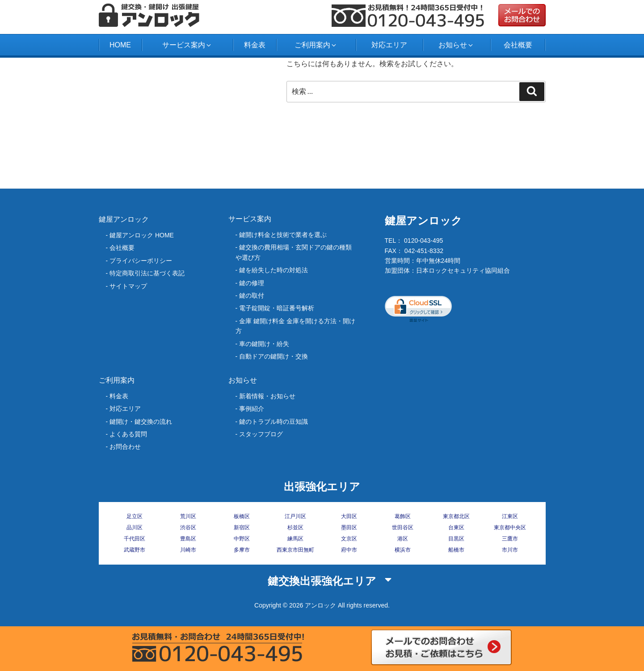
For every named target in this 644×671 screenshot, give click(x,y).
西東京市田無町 (295, 550)
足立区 (135, 516)
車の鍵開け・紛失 (264, 344)
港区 (403, 539)
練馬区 (295, 539)
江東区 (510, 516)
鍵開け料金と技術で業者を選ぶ (283, 235)
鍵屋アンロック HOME (142, 235)
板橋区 (242, 516)
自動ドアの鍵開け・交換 (274, 356)
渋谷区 (188, 528)
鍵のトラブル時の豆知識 (274, 422)
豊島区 (188, 539)
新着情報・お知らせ (267, 396)
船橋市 (456, 550)
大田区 (349, 516)
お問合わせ (125, 447)
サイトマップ (128, 286)
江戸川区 (295, 516)
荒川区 (188, 516)
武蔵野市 (135, 550)
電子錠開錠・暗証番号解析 (277, 308)
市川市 (510, 550)
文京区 (349, 539)
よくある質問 (128, 434)
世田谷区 (403, 528)
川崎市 (188, 550)
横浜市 (403, 550)
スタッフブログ (261, 434)
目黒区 (456, 539)
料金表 (255, 45)
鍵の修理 (252, 283)
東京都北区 (456, 516)
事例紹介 (252, 409)
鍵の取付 (252, 295)
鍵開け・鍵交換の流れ (141, 422)
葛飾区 (403, 516)
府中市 (349, 550)
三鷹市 (510, 539)
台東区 (456, 528)
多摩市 (242, 550)
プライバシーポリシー (141, 261)
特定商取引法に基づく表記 (147, 273)
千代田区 (135, 539)
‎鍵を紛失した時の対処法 (274, 270)
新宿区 (242, 528)
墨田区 (349, 528)
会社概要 (518, 45)
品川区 (135, 528)
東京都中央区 (510, 528)
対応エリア (389, 45)
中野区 (242, 539)
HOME (120, 45)
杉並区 (295, 528)
